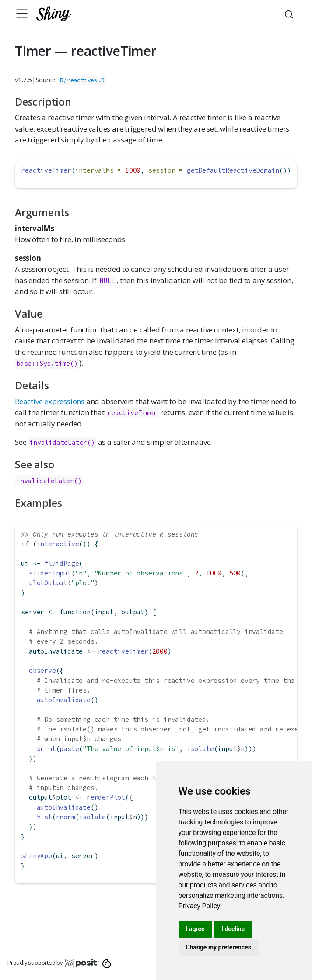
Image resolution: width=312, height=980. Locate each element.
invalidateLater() (62, 442)
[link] (200, 906)
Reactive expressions (50, 401)
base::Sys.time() (47, 363)
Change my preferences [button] (219, 947)
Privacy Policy (200, 906)
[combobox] (290, 14)
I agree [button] (195, 929)
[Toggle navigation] (22, 14)
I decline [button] (233, 929)
